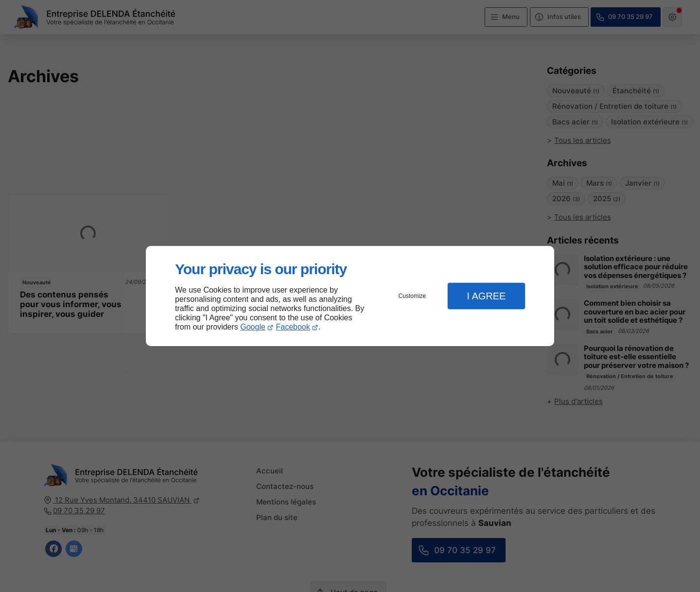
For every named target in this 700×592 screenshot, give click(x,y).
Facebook (293, 327)
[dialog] (350, 296)
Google (253, 327)
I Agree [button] (486, 296)
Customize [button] (412, 296)
